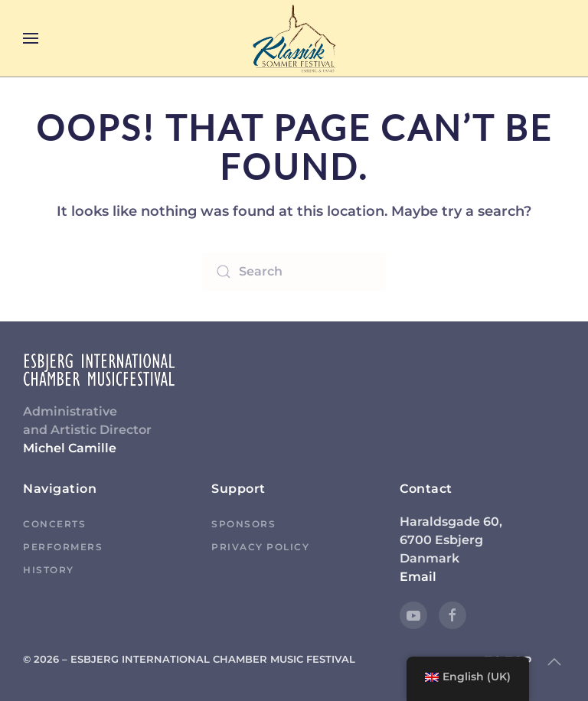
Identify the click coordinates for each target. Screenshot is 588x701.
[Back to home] (294, 38)
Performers (63, 547)
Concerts (54, 524)
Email (418, 577)
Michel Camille (70, 448)
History (49, 570)
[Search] (294, 272)
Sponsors (243, 524)
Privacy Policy (260, 547)
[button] (31, 38)
